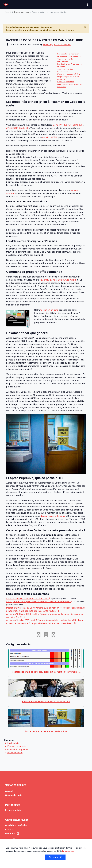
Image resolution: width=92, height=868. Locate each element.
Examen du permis (22, 12)
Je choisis (34, 857)
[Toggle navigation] (88, 5)
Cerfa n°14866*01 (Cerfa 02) (67, 125)
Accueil (8, 12)
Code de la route (62, 44)
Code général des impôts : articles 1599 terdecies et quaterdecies (39, 602)
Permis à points (13, 810)
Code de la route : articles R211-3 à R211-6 (28, 598)
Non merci (14, 857)
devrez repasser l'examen (53, 516)
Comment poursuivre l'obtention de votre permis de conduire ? (70, 84)
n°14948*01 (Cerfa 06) (18, 128)
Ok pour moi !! (55, 857)
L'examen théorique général (69, 74)
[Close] (85, 27)
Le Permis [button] (12, 834)
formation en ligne (49, 310)
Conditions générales (16, 825)
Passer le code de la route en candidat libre (50, 12)
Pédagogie (48, 44)
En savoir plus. (68, 851)
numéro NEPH (49, 137)
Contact (9, 829)
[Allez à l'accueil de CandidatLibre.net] (46, 786)
